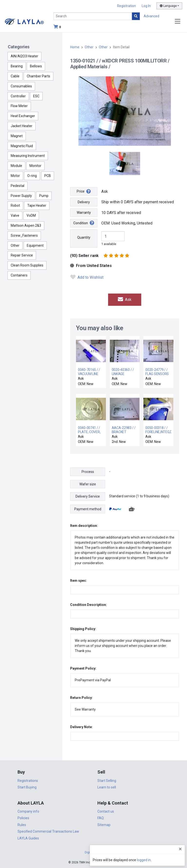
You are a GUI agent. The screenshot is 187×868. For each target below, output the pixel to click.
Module (16, 166)
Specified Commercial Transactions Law (48, 831)
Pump (44, 196)
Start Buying (27, 787)
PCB (48, 176)
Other (15, 245)
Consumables (21, 86)
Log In (146, 6)
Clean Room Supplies (27, 265)
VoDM (31, 215)
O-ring (32, 176)
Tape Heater (37, 205)
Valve (15, 215)
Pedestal (18, 186)
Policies (23, 818)
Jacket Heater (22, 126)
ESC (36, 96)
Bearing (17, 66)
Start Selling (107, 781)
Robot (15, 205)
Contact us (106, 811)
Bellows (36, 66)
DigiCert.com (93, 852)
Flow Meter (19, 106)
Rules (22, 825)
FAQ (101, 818)
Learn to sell (107, 787)
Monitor (35, 166)
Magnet (17, 136)
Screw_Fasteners (24, 235)
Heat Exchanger (23, 116)
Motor (15, 176)
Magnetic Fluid (22, 146)
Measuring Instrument (28, 156)
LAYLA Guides (28, 838)
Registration (126, 6)
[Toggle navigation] (178, 22)
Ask (125, 300)
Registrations (28, 781)
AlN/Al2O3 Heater (24, 56)
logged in (154, 860)
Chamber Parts (38, 76)
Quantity (84, 237)
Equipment (35, 245)
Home (75, 47)
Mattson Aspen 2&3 (26, 225)
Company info (28, 811)
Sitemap (104, 825)
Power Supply (21, 196)
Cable (15, 76)
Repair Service (22, 255)
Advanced (151, 16)
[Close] (180, 849)
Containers (19, 275)
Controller (18, 96)
